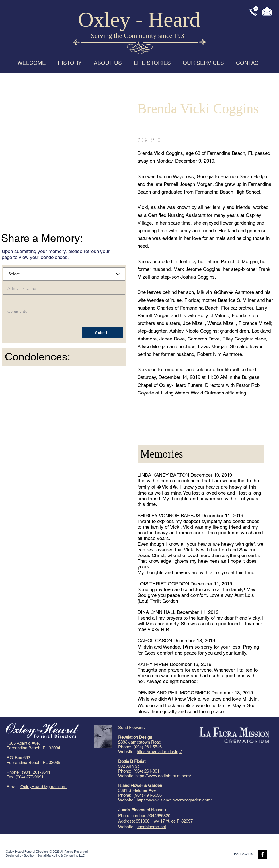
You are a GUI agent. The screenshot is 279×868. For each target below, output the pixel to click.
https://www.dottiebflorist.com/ (163, 776)
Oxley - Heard (139, 19)
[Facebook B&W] (263, 854)
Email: (14, 787)
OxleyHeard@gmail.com (44, 787)
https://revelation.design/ (159, 752)
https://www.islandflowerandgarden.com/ (174, 800)
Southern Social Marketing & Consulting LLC (54, 855)
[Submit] (102, 333)
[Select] (64, 274)
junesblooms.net (151, 827)
